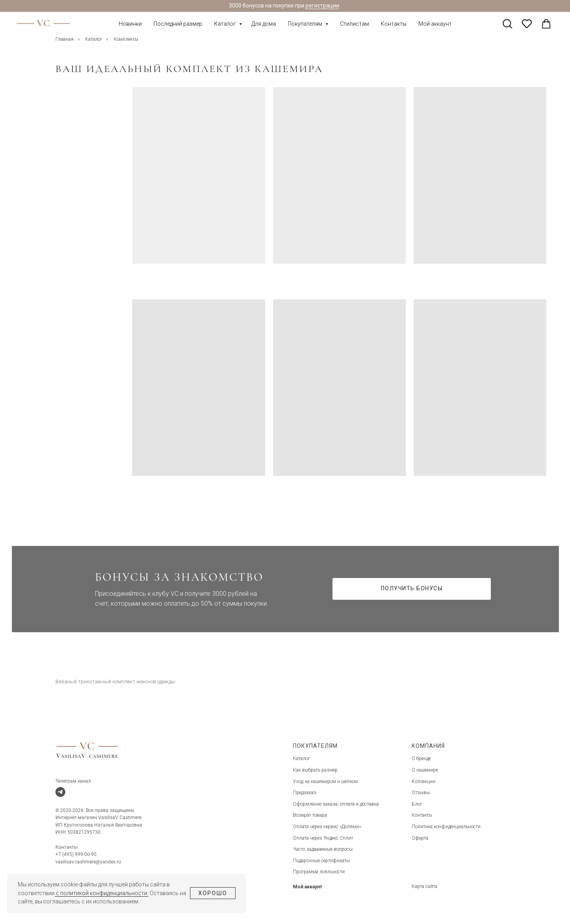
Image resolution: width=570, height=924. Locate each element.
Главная (65, 39)
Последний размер (178, 24)
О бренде (421, 759)
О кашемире (425, 770)
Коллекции (424, 781)
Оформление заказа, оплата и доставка (336, 804)
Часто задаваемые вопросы (323, 849)
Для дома (264, 24)
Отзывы (421, 793)
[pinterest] (527, 24)
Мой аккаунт (435, 24)
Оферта (420, 838)
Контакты (394, 24)
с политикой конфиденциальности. (102, 893)
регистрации (322, 6)
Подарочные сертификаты (321, 861)
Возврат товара (310, 815)
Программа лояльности (319, 872)
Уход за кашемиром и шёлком (325, 781)
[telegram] (60, 792)
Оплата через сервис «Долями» (327, 827)
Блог (417, 804)
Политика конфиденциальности (446, 827)
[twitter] (507, 24)
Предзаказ (305, 793)
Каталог (226, 24)
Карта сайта (425, 886)
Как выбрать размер (315, 770)
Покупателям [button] (306, 24)
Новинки (130, 24)
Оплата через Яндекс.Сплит (323, 838)
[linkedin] (546, 24)
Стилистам (354, 24)
